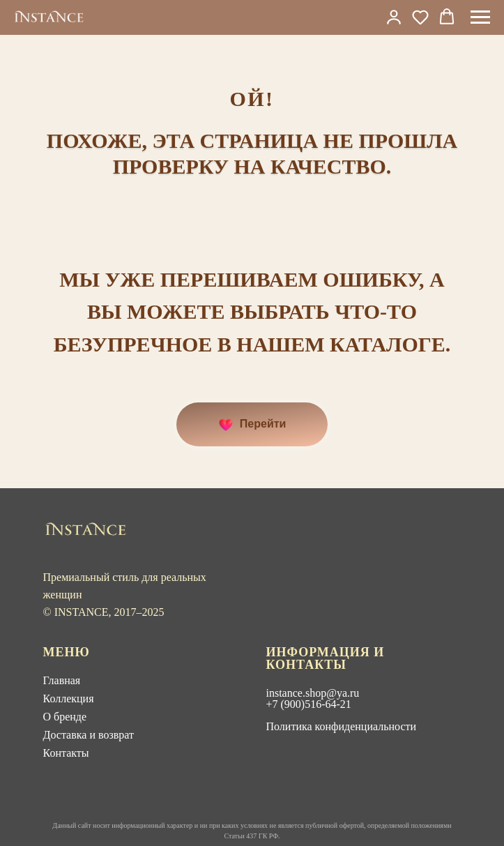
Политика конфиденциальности (342, 726)
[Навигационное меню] (480, 17)
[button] (420, 17)
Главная (62, 680)
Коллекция (69, 698)
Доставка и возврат (89, 735)
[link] (394, 17)
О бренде (65, 717)
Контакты (66, 753)
